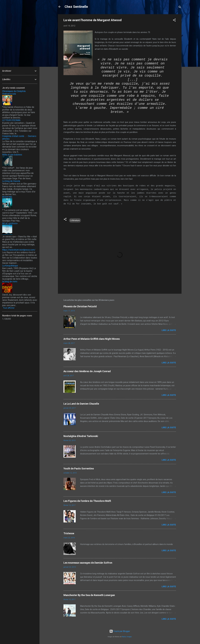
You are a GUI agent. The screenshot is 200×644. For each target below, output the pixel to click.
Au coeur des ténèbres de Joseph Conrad (87, 371)
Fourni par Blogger (120, 631)
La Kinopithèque (10, 266)
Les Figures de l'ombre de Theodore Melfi (87, 501)
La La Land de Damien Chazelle (81, 404)
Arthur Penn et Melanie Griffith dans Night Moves (92, 339)
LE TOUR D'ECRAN (11, 120)
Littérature (75, 220)
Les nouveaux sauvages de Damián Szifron (88, 563)
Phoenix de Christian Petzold (80, 306)
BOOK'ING (7, 197)
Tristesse (69, 533)
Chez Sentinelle (76, 7)
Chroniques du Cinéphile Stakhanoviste (14, 93)
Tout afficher (9, 308)
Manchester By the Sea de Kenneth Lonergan (89, 595)
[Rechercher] (180, 8)
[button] (174, 21)
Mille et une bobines (12, 155)
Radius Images (127, 637)
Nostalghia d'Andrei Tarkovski (81, 436)
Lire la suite (169, 330)
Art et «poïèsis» (10, 223)
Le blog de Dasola (11, 181)
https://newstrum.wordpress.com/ (19, 250)
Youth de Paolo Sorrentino (79, 468)
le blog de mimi (10, 282)
